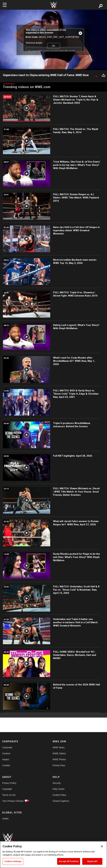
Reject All (92, 861)
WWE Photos (59, 759)
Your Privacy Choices (13, 801)
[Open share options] (103, 75)
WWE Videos (59, 753)
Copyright (7, 789)
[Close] (102, 846)
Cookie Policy (59, 795)
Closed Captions (61, 801)
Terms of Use (9, 795)
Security (57, 783)
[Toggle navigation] (5, 5)
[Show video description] (96, 75)
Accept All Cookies (69, 861)
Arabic (5, 819)
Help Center (59, 789)
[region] (53, 855)
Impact (6, 759)
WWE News (59, 747)
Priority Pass (59, 765)
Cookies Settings (13, 861)
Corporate (7, 747)
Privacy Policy (9, 783)
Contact (6, 765)
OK (53, 46)
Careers (6, 753)
